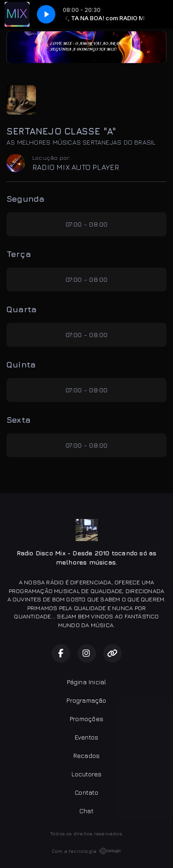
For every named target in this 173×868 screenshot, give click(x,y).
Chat (86, 811)
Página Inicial (87, 682)
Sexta (18, 420)
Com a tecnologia (86, 851)
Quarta (21, 309)
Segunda (25, 199)
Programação (86, 700)
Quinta (21, 364)
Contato (86, 792)
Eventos (86, 737)
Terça (19, 254)
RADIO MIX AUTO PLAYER (76, 167)
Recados (86, 755)
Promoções (86, 719)
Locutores (87, 774)
